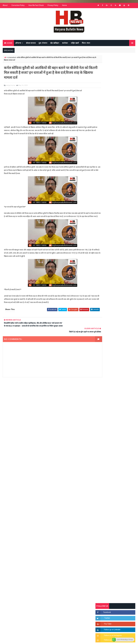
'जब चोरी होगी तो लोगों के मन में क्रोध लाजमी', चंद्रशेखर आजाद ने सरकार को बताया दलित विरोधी (121, 296)
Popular (115, 242)
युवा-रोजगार (43, 44)
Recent (102, 242)
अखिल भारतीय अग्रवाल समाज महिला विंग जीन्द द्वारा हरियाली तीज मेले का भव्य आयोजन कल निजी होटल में (120, 326)
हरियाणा (18, 44)
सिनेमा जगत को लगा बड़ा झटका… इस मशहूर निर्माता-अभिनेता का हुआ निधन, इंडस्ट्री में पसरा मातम (121, 357)
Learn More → (11, 574)
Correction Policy (18, 6)
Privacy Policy (53, 6)
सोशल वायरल (31, 44)
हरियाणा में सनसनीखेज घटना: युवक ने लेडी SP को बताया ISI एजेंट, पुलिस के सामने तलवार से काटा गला (120, 306)
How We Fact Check (36, 6)
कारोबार (65, 44)
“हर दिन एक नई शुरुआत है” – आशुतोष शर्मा (121, 314)
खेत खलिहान (55, 44)
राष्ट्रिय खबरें (75, 44)
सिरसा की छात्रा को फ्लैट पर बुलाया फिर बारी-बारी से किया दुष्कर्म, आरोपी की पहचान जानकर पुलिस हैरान (121, 285)
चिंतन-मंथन (86, 44)
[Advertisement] (48, 407)
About (5, 6)
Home (64, 6)
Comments (129, 242)
